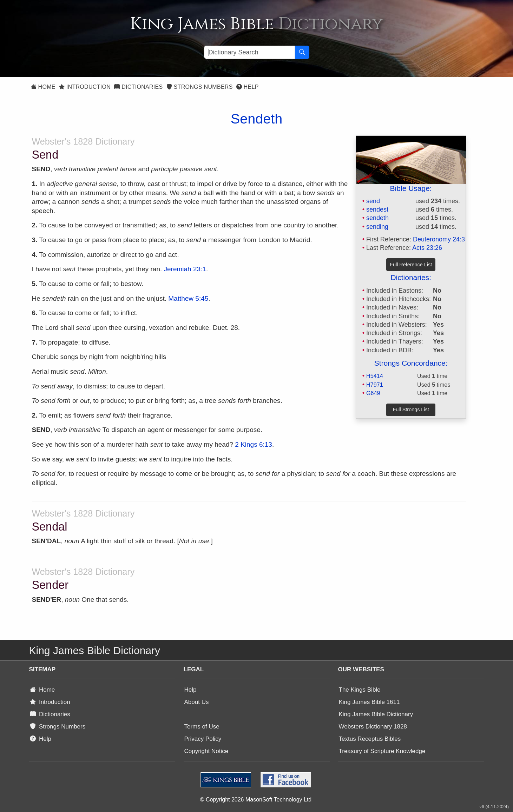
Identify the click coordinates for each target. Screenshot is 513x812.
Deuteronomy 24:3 (439, 239)
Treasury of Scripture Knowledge (382, 751)
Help (248, 87)
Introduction (85, 87)
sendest (377, 209)
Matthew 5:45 (188, 298)
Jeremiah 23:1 (185, 269)
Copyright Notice (206, 751)
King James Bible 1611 (369, 702)
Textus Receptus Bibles (370, 739)
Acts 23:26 (427, 248)
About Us (197, 702)
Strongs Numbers (200, 87)
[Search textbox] (249, 52)
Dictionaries (138, 87)
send (373, 201)
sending (377, 227)
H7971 (375, 385)
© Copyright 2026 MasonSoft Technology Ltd (256, 800)
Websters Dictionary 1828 (373, 727)
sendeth (377, 218)
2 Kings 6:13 (254, 444)
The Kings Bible (360, 690)
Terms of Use (202, 727)
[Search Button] (302, 52)
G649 (373, 393)
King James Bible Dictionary (376, 714)
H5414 (375, 376)
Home (43, 87)
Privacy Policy (203, 739)
